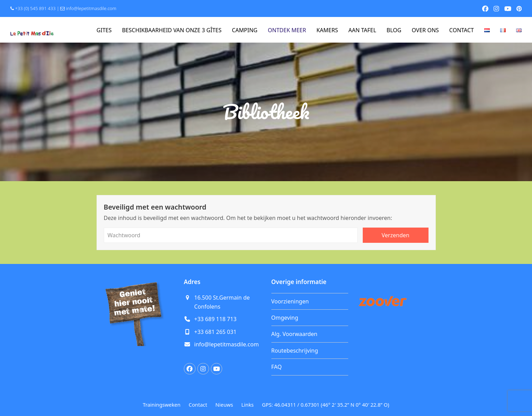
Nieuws (224, 405)
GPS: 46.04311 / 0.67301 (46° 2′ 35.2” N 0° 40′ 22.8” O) (326, 405)
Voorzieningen (290, 301)
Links (247, 405)
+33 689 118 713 (215, 319)
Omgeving (285, 318)
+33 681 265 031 (215, 332)
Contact (198, 405)
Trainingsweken (162, 405)
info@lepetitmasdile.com (91, 8)
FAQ (277, 367)
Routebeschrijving (295, 351)
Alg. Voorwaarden (294, 334)
